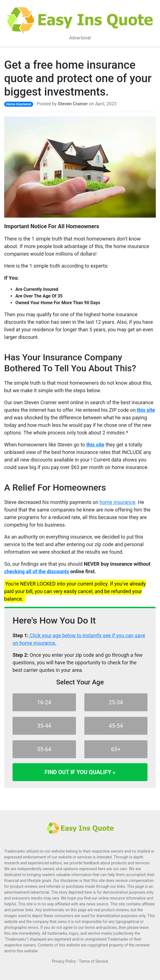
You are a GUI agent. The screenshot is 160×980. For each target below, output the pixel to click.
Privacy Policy (64, 961)
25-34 (116, 702)
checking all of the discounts (37, 571)
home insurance (118, 502)
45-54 (116, 726)
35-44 (44, 726)
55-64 (44, 749)
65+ (116, 749)
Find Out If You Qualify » (80, 772)
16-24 (44, 702)
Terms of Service (94, 961)
